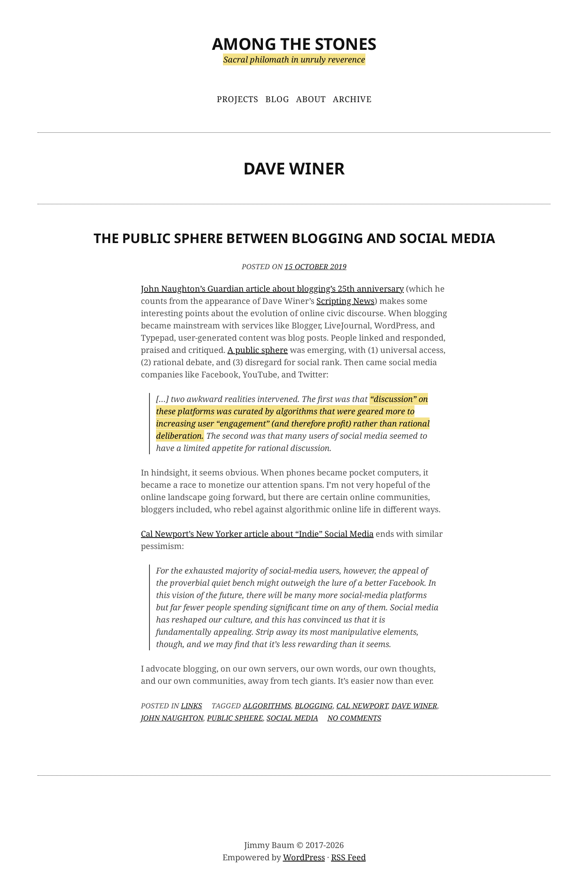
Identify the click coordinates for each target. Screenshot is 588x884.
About (311, 99)
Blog (277, 99)
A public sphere (258, 350)
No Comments (354, 718)
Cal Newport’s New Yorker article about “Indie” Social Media (257, 534)
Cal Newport (362, 705)
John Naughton (172, 718)
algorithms (267, 705)
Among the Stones (294, 44)
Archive (352, 99)
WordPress (304, 857)
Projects (238, 99)
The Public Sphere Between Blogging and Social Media (294, 238)
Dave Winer (414, 705)
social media (292, 718)
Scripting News (345, 301)
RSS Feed (349, 857)
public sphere (235, 718)
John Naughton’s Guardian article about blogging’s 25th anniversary (272, 289)
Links (192, 705)
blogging (314, 705)
